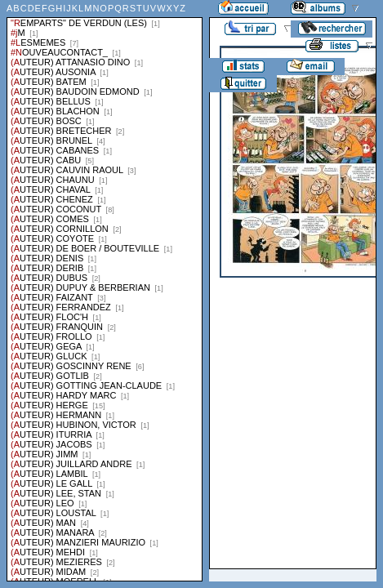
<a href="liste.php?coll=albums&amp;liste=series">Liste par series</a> (105, 291)
